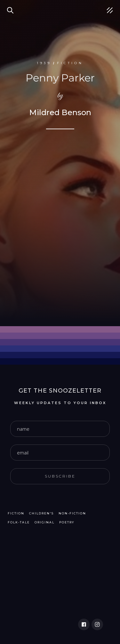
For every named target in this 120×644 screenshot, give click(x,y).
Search (11, 6)
